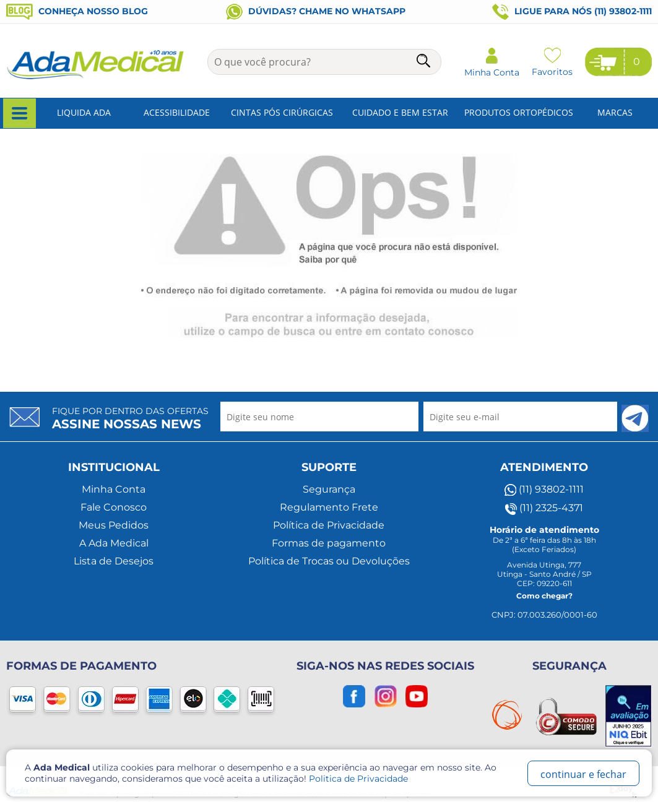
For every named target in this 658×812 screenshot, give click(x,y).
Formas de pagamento (329, 543)
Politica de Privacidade (358, 779)
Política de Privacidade (329, 525)
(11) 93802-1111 (544, 490)
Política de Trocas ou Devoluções (329, 561)
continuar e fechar (583, 774)
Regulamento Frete (329, 507)
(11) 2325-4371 (544, 508)
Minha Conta (114, 489)
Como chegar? (544, 596)
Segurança (329, 489)
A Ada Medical (114, 543)
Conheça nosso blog (77, 11)
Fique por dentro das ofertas (130, 418)
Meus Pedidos (114, 525)
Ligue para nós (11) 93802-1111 (572, 12)
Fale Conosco (114, 507)
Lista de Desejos (114, 561)
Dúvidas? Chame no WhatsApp (316, 11)
